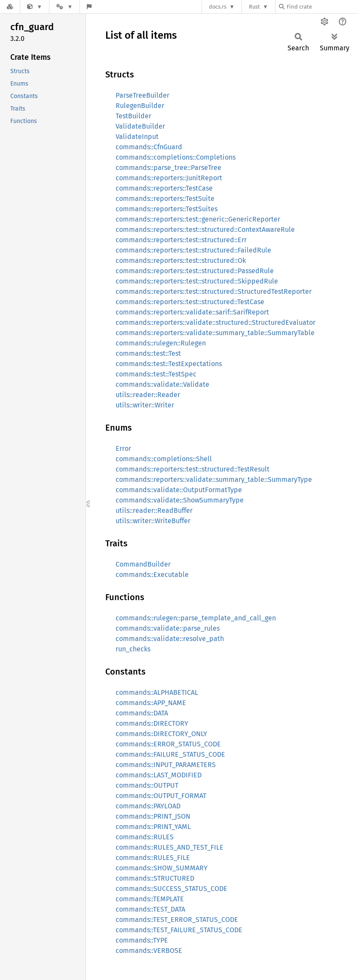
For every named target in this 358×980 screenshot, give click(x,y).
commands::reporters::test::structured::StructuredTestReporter (214, 291)
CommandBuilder (143, 564)
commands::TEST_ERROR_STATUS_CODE (177, 920)
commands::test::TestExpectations (169, 364)
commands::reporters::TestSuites (167, 209)
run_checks (133, 649)
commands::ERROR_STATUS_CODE (168, 744)
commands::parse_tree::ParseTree (168, 168)
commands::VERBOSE (149, 951)
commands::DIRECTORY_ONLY (161, 734)
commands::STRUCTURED (155, 878)
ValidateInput (137, 137)
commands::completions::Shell (164, 459)
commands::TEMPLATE (150, 899)
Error (123, 448)
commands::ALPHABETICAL (157, 692)
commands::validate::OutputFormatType (179, 490)
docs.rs (218, 7)
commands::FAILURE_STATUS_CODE (170, 754)
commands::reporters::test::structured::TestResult (193, 469)
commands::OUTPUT (147, 785)
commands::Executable (152, 575)
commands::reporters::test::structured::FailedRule (193, 250)
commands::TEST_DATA (150, 909)
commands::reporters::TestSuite (165, 199)
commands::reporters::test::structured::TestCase (190, 302)
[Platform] (64, 7)
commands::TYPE (142, 940)
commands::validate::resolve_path (170, 639)
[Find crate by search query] (322, 7)
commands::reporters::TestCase (164, 188)
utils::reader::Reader (148, 395)
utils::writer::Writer (145, 405)
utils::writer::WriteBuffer (153, 521)
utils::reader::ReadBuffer (154, 510)
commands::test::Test (148, 353)
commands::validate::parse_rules (168, 628)
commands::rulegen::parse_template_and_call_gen (196, 618)
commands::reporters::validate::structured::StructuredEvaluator (216, 322)
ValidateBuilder (140, 126)
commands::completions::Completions (176, 157)
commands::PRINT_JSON (153, 816)
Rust (254, 7)
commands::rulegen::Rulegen (161, 343)
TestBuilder (133, 116)
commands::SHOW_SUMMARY (162, 868)
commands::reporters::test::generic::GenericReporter (198, 219)
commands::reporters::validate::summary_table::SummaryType (214, 479)
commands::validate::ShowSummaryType (180, 500)
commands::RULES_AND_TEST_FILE (170, 847)
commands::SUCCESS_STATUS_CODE (171, 889)
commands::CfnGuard (149, 147)
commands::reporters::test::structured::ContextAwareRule (205, 230)
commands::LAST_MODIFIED (159, 775)
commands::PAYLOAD (148, 806)
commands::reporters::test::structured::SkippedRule (197, 281)
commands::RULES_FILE (153, 858)
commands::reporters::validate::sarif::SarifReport (192, 312)
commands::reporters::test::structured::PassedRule (195, 271)
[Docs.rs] (10, 7)
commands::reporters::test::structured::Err (181, 240)
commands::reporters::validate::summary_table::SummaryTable (215, 333)
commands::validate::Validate (162, 384)
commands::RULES (145, 837)
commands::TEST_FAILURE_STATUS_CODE (179, 930)
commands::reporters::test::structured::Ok (181, 260)
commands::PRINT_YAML (153, 827)
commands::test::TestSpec (156, 374)
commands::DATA (142, 713)
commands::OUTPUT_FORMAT (161, 796)
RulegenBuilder (140, 106)
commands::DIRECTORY (152, 723)
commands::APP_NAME (151, 703)
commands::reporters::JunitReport (169, 178)
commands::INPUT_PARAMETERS (166, 765)
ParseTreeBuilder (142, 95)
